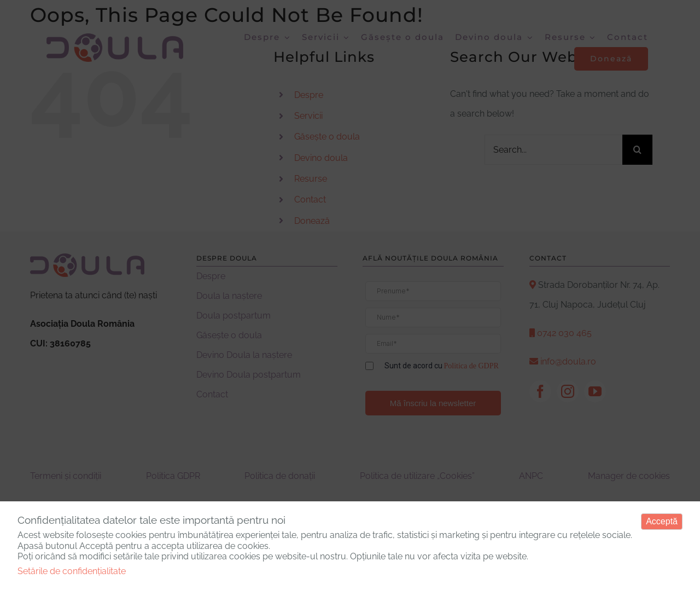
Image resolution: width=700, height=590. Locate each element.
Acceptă (662, 521)
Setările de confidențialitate (72, 571)
